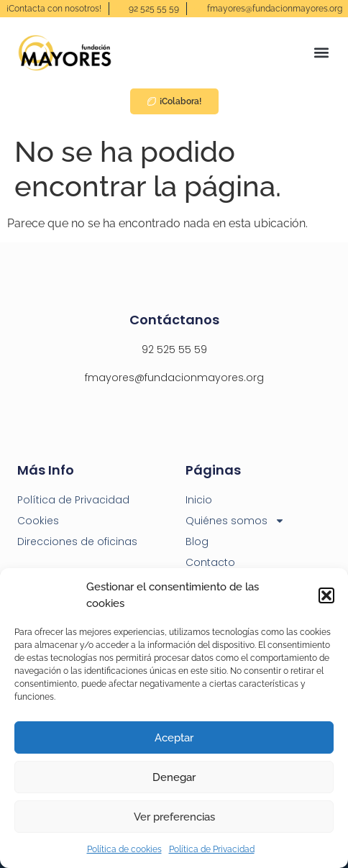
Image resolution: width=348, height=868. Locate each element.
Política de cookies (124, 849)
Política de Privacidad (212, 849)
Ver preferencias (174, 817)
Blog (197, 542)
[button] (326, 595)
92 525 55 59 (174, 350)
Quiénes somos (235, 521)
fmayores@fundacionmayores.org (174, 378)
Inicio (199, 500)
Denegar (174, 777)
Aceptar (174, 738)
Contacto (210, 562)
